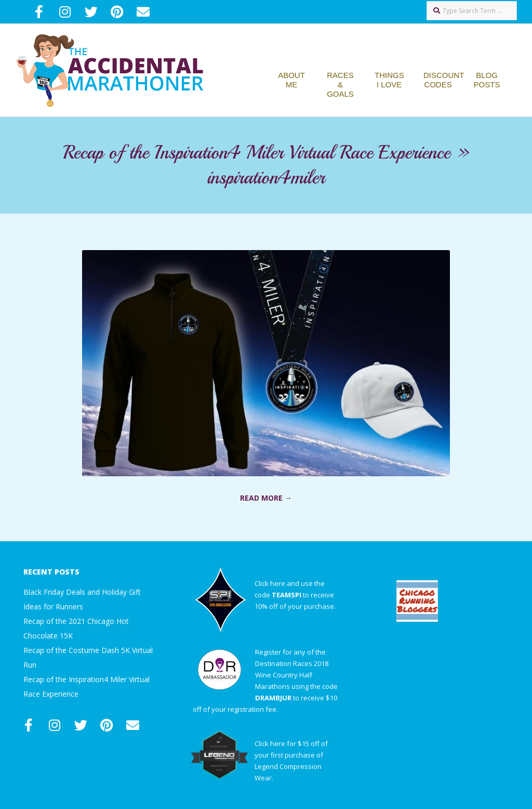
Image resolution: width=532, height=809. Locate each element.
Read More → (266, 498)
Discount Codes (444, 80)
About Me (291, 80)
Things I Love (389, 80)
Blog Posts (487, 80)
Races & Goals (340, 84)
